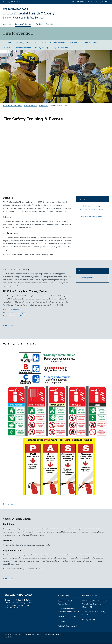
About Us (7, 24)
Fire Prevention (44, 106)
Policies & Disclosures (66, 627)
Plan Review (75, 43)
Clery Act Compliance (60, 48)
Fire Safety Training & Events (27, 43)
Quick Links (92, 2)
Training (39, 24)
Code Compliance (90, 43)
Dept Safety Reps (77, 2)
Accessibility (8, 638)
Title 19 (7, 48)
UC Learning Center (86, 278)
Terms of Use (60, 635)
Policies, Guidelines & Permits (54, 43)
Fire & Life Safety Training (90, 206)
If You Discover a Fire (11, 310)
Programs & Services (23, 24)
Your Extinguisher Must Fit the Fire (17, 316)
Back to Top (8, 326)
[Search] (105, 2)
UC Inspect (62, 622)
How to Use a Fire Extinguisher (15, 313)
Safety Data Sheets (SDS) (68, 617)
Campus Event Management (91, 217)
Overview (7, 43)
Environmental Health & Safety (13, 106)
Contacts (49, 24)
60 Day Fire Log (42, 48)
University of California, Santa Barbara (16, 2)
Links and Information (23, 48)
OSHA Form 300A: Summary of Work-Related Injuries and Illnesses (94, 605)
